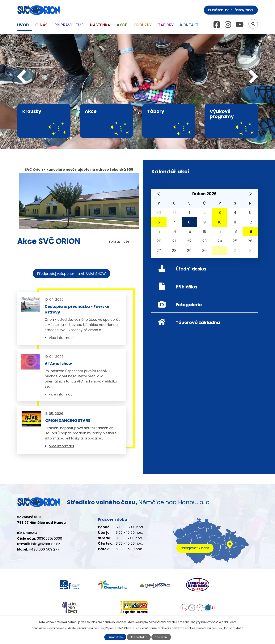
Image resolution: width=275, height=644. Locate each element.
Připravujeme (68, 25)
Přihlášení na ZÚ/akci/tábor (231, 10)
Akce (122, 25)
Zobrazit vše (120, 241)
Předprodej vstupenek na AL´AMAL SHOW (72, 274)
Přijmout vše (116, 637)
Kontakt (189, 25)
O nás (41, 25)
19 (250, 231)
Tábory (166, 25)
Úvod (23, 25)
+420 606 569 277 (43, 549)
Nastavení (161, 637)
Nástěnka (100, 25)
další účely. (219, 622)
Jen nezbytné (139, 637)
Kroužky (142, 25)
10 (220, 222)
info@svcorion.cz (44, 544)
